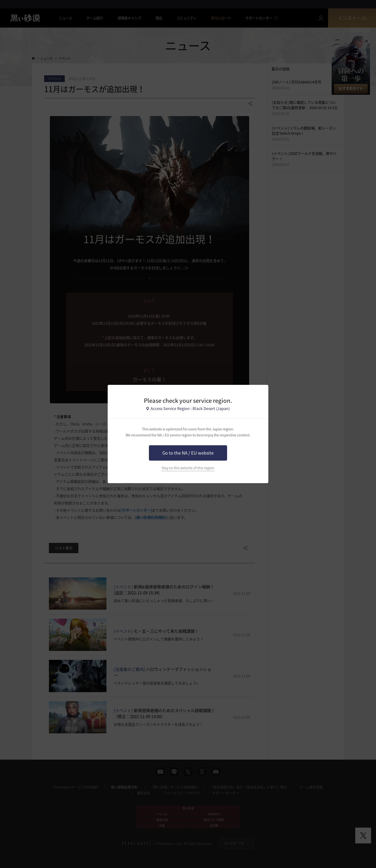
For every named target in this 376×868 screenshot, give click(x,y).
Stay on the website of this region (188, 468)
